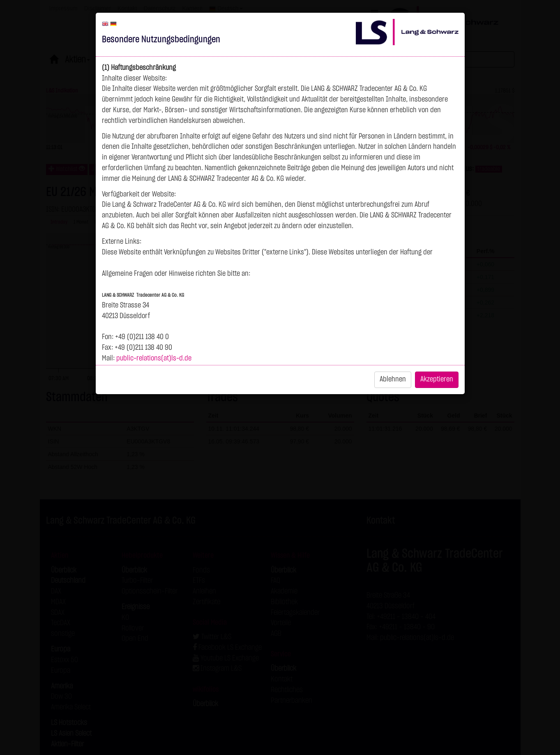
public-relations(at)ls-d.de (154, 358)
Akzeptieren (437, 379)
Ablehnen (393, 379)
